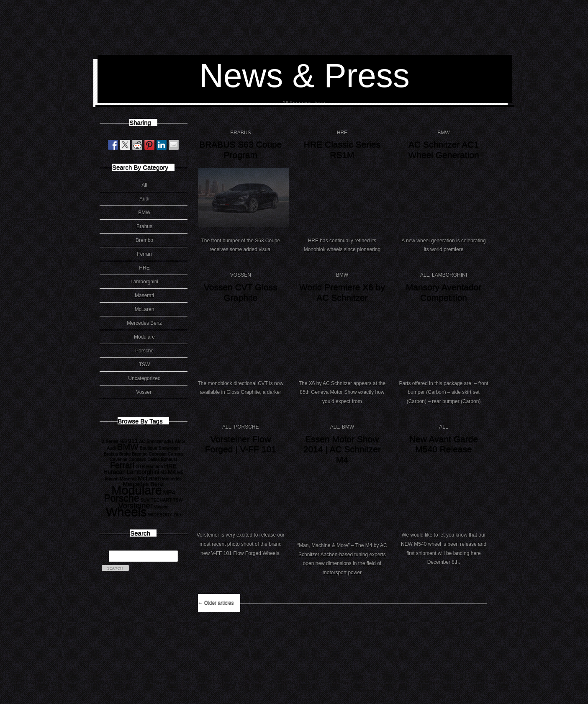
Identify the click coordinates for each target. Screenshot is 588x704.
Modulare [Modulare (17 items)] (137, 490)
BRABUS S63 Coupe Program (240, 149)
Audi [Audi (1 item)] (111, 448)
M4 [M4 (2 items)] (172, 472)
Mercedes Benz (144, 323)
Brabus (144, 226)
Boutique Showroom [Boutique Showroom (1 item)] (160, 448)
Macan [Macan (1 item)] (112, 478)
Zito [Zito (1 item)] (177, 514)
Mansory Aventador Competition (444, 292)
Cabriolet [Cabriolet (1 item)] (158, 454)
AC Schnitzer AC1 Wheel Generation (443, 149)
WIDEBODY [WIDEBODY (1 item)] (160, 514)
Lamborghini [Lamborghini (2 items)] (143, 472)
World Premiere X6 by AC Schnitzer (342, 292)
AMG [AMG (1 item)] (180, 441)
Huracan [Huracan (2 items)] (114, 472)
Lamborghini (144, 282)
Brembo (144, 240)
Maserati (144, 295)
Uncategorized (144, 378)
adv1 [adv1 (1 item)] (169, 441)
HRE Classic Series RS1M (342, 149)
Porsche (144, 351)
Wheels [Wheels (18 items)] (126, 512)
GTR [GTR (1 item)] (140, 466)
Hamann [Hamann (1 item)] (154, 466)
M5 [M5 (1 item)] (180, 472)
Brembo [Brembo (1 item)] (140, 454)
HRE (144, 268)
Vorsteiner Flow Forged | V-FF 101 (241, 444)
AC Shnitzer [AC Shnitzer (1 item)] (151, 441)
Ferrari (144, 254)
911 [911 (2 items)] (133, 441)
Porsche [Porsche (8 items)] (122, 498)
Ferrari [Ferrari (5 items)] (122, 465)
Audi (144, 199)
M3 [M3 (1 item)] (163, 472)
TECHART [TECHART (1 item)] (161, 500)
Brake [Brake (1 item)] (125, 454)
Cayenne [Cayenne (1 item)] (119, 459)
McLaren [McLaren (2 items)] (150, 478)
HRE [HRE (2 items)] (170, 466)
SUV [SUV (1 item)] (145, 500)
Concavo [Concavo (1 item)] (137, 459)
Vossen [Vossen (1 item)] (161, 506)
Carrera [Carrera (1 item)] (175, 454)
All (144, 185)
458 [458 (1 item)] (123, 441)
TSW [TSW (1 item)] (178, 500)
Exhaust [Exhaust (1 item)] (169, 459)
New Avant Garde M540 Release (444, 444)
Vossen (144, 392)
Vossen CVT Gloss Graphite (241, 292)
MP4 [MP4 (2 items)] (169, 492)
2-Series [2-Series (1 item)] (110, 441)
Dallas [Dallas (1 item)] (154, 459)
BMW (144, 213)
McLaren (145, 309)
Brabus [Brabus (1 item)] (111, 454)
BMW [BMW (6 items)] (128, 446)
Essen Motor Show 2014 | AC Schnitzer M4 (342, 449)
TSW (145, 365)
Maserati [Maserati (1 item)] (128, 478)
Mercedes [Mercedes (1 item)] (172, 478)
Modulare (144, 337)
